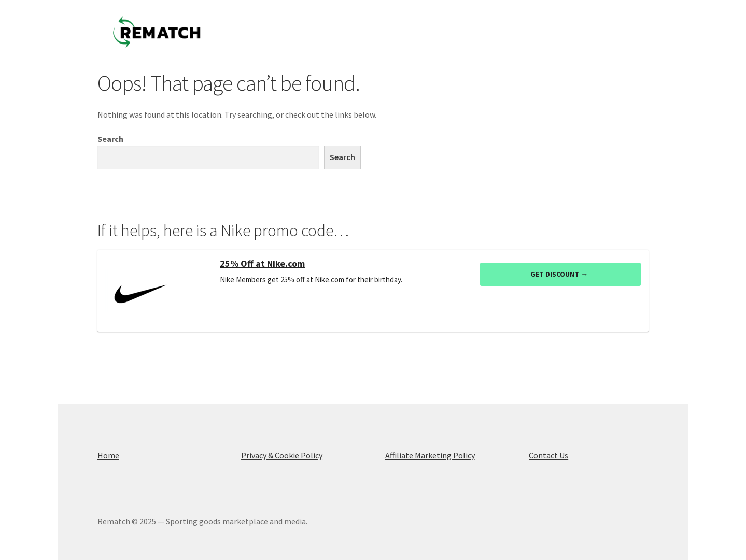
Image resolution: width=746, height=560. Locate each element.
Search (110, 139)
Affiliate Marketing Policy (430, 455)
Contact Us (548, 455)
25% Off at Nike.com (262, 264)
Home (108, 455)
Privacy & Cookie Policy (282, 455)
